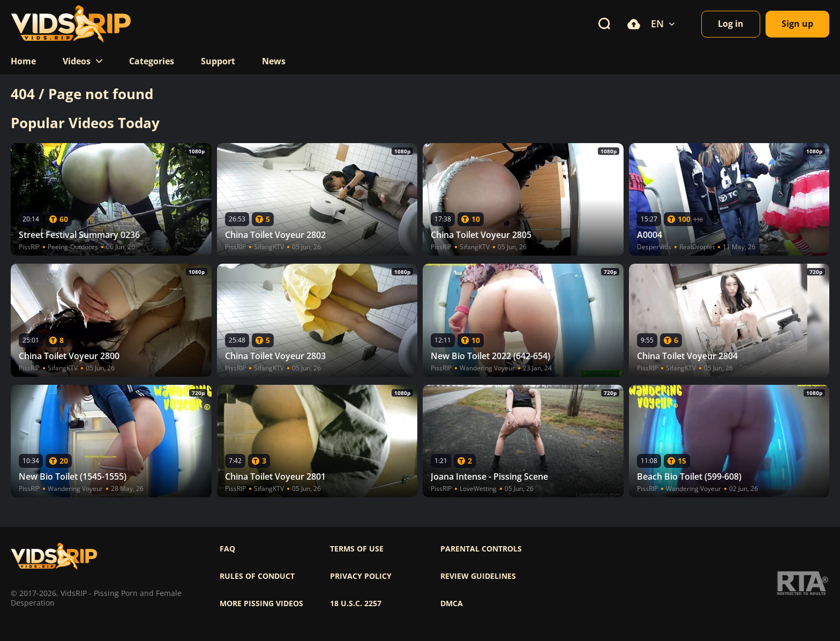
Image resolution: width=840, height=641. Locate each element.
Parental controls (481, 549)
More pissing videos (261, 603)
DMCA (452, 603)
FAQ (227, 549)
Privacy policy (361, 576)
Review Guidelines (478, 576)
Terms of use (357, 549)
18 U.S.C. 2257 (356, 603)
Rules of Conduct (257, 576)
